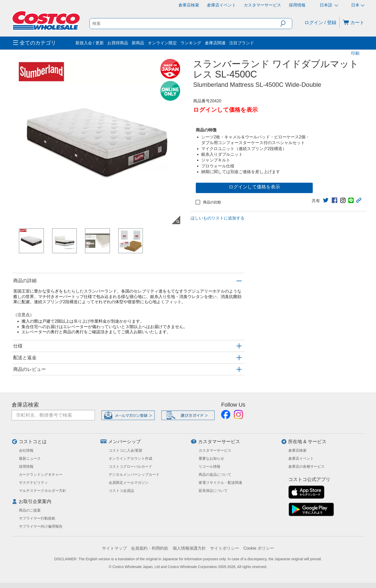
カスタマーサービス (262, 5)
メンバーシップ (124, 442)
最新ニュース (30, 458)
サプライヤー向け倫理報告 (41, 526)
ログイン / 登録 (320, 23)
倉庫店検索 (189, 5)
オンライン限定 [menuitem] (162, 43)
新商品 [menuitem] (138, 43)
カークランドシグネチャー (41, 474)
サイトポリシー (225, 548)
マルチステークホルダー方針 (43, 491)
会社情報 (26, 450)
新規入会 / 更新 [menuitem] (90, 43)
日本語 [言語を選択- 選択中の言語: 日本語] (329, 5)
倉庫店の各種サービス (307, 466)
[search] (185, 24)
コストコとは (33, 442)
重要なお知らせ (211, 458)
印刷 (355, 53)
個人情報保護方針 (189, 548)
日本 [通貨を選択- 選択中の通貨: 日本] (358, 5)
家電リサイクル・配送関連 (220, 483)
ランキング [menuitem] (191, 43)
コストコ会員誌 (121, 491)
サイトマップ (114, 548)
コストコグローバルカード (130, 466)
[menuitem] (44, 43)
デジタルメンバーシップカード (134, 474)
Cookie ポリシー (259, 548)
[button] (286, 24)
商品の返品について (215, 474)
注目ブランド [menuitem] (242, 43)
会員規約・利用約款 (150, 548)
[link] (326, 200)
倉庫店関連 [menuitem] (215, 43)
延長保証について (213, 491)
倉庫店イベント (221, 5)
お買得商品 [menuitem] (118, 43)
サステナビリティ (33, 483)
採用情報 (297, 5)
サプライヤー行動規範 (37, 518)
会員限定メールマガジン (129, 483)
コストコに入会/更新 (126, 450)
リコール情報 (210, 466)
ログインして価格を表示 (254, 187)
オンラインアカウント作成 (130, 458)
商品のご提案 (30, 510)
